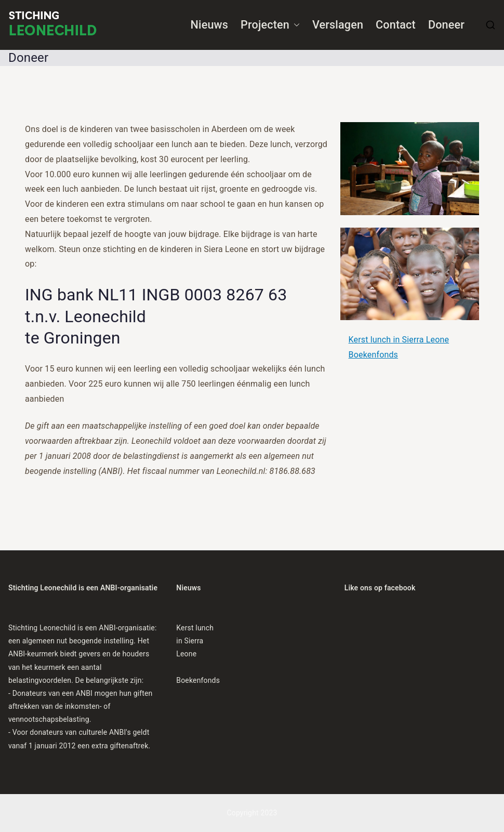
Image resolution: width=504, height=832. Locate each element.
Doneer (446, 25)
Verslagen (338, 25)
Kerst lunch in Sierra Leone (399, 340)
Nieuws (210, 25)
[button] (295, 25)
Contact (396, 25)
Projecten (270, 25)
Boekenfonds (373, 355)
